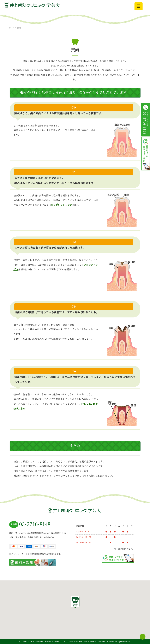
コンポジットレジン (61, 205)
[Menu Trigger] (139, 6)
